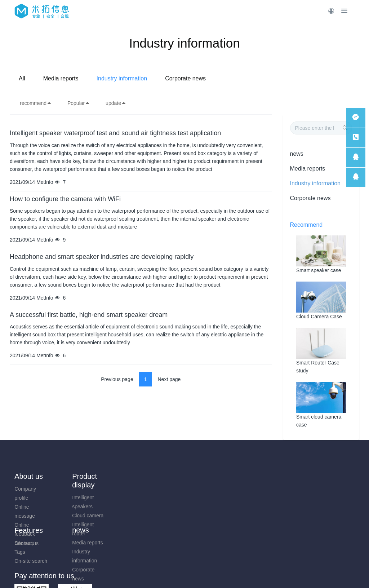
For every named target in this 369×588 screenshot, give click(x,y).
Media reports (133, 78)
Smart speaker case (319, 270)
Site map (155, 489)
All (94, 78)
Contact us (26, 543)
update (116, 103)
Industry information (194, 78)
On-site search (162, 507)
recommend (36, 103)
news (297, 154)
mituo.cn (228, 572)
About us (29, 476)
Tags (151, 498)
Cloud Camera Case (319, 317)
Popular (79, 103)
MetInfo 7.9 (173, 572)
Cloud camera (74, 516)
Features (160, 476)
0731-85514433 (307, 493)
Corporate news (258, 78)
